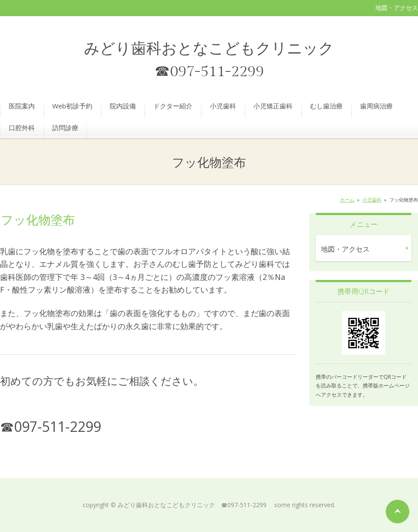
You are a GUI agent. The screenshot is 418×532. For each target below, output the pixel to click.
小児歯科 (223, 106)
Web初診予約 (72, 106)
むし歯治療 (326, 106)
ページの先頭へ (398, 512)
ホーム (347, 200)
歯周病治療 (376, 106)
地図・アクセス (397, 8)
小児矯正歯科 (273, 106)
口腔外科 (22, 128)
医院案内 (22, 106)
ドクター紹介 (173, 106)
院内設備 (123, 106)
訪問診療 (65, 128)
